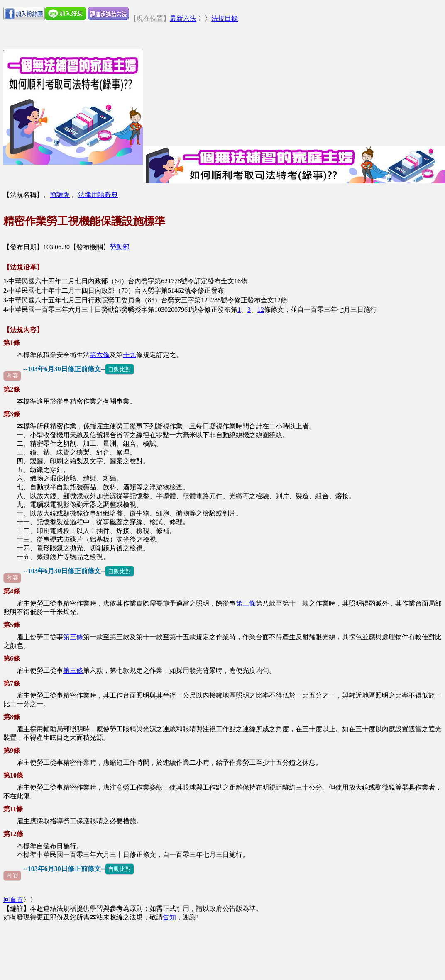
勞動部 (120, 247)
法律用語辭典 (98, 195)
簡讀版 (60, 195)
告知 (169, 917)
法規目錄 (225, 18)
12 (261, 310)
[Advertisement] (244, 88)
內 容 (12, 376)
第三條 (246, 603)
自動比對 (120, 369)
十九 (130, 355)
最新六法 (183, 18)
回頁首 (13, 900)
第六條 (100, 355)
